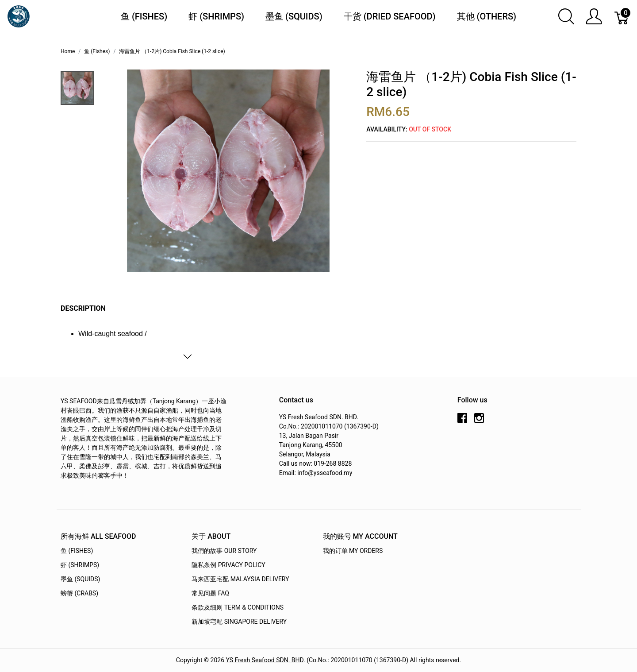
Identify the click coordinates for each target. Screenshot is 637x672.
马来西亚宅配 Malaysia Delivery (240, 579)
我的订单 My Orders (353, 551)
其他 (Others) (487, 16)
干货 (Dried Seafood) (390, 16)
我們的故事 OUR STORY (224, 551)
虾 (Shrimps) (216, 16)
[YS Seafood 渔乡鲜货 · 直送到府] (19, 16)
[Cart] (622, 16)
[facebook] (462, 421)
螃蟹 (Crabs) (79, 593)
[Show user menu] (594, 16)
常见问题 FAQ (210, 593)
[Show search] (566, 16)
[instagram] (479, 421)
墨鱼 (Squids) (294, 16)
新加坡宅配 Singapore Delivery (239, 622)
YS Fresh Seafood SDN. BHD (265, 660)
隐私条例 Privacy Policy (228, 565)
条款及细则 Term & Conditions (238, 607)
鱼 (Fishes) (144, 16)
